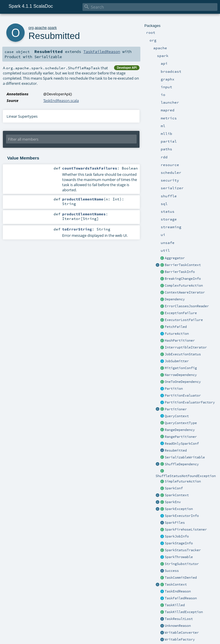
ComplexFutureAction (184, 285)
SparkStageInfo (179, 543)
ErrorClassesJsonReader (187, 306)
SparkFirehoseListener (186, 529)
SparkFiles (175, 523)
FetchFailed (176, 327)
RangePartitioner (181, 437)
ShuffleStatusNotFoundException (186, 476)
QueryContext (177, 416)
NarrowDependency (181, 375)
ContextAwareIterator (185, 292)
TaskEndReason (178, 591)
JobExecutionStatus (183, 354)
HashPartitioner (180, 340)
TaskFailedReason (181, 598)
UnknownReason (178, 626)
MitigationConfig (181, 368)
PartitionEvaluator (183, 395)
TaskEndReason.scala (61, 101)
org (31, 28)
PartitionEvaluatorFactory (190, 402)
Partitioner (176, 409)
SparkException (179, 509)
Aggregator (175, 258)
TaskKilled (175, 605)
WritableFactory (180, 639)
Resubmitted (176, 450)
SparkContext (177, 495)
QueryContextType (181, 423)
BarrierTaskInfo (180, 272)
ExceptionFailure (181, 313)
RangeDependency (180, 430)
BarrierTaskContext (183, 265)
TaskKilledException (184, 612)
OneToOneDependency (183, 382)
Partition (174, 389)
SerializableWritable (185, 457)
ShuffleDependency (182, 464)
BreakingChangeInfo (183, 279)
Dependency (175, 299)
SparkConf (174, 488)
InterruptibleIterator (186, 347)
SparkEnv (173, 502)
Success (172, 571)
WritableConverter (182, 633)
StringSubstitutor (182, 564)
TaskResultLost (179, 619)
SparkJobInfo (177, 536)
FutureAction (177, 334)
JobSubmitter (177, 361)
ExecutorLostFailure (184, 320)
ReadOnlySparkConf (182, 444)
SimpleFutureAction (183, 481)
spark (52, 28)
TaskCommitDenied (181, 578)
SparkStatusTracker (183, 550)
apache (41, 28)
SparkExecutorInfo (182, 516)
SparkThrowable (179, 557)
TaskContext (176, 584)
